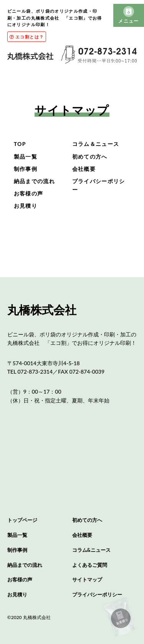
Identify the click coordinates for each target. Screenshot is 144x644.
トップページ (22, 520)
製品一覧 (26, 156)
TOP (20, 144)
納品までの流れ (34, 181)
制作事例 (26, 169)
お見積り (26, 206)
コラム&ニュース (91, 550)
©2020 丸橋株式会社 (29, 617)
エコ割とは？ (27, 37)
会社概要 (84, 169)
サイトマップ (87, 579)
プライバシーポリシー (97, 594)
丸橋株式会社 (42, 310)
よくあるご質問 (90, 565)
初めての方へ (90, 156)
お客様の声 (29, 193)
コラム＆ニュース (96, 144)
